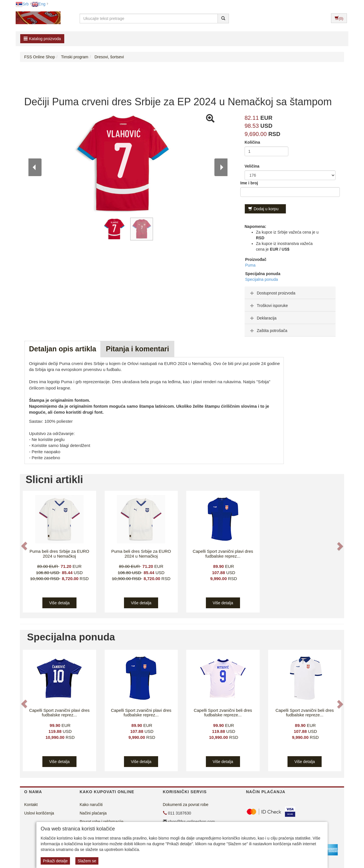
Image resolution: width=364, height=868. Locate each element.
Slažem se (87, 861)
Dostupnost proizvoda (272, 293)
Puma (250, 265)
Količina (252, 142)
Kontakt (31, 805)
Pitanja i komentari (137, 349)
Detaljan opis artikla (63, 349)
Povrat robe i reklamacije (102, 822)
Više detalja (59, 603)
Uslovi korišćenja (39, 813)
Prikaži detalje (55, 861)
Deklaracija (263, 318)
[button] (25, 546)
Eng (39, 4)
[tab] (290, 293)
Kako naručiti (91, 805)
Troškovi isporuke (268, 306)
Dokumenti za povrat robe (186, 805)
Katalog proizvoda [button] (42, 39)
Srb (22, 4)
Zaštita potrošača (268, 331)
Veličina (252, 166)
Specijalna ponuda (261, 279)
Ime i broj (249, 183)
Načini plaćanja (93, 813)
